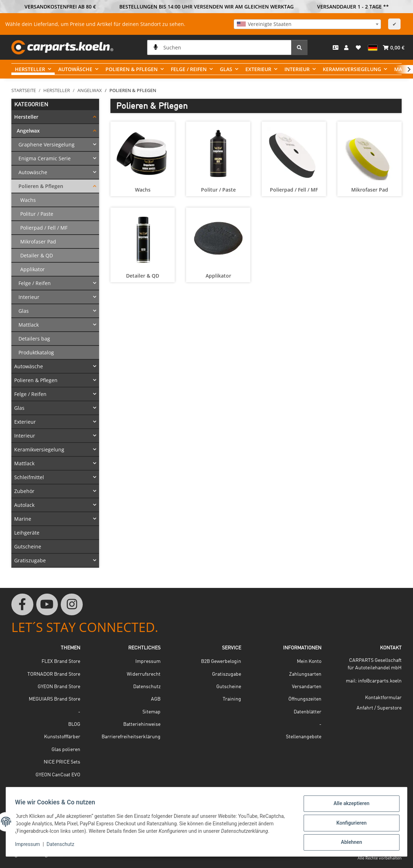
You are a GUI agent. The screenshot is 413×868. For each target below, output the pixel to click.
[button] (347, 47)
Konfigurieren (349, 824)
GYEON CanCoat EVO (58, 775)
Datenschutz (63, 846)
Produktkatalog (36, 352)
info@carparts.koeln (380, 681)
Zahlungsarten (305, 674)
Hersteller (26, 117)
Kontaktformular (383, 698)
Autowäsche (33, 172)
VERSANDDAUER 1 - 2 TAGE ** (353, 7)
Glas (24, 311)
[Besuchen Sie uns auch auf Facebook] (22, 605)
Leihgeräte (27, 533)
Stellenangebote (304, 737)
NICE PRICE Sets (62, 762)
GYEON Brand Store (59, 687)
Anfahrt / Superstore (379, 708)
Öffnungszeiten (305, 699)
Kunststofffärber (62, 737)
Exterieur (25, 422)
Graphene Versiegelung (47, 144)
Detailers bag (34, 339)
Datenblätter (308, 712)
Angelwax (28, 131)
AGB (156, 699)
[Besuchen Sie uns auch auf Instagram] (72, 605)
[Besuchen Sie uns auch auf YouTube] (47, 605)
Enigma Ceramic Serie (45, 158)
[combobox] (307, 24)
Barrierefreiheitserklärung (131, 737)
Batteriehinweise (142, 724)
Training (232, 699)
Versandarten (307, 687)
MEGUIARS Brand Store (55, 699)
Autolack (24, 505)
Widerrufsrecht (144, 674)
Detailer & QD (143, 276)
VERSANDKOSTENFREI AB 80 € (60, 7)
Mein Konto (309, 661)
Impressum (30, 846)
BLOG (74, 724)
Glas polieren (66, 750)
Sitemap (151, 712)
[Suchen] (219, 47)
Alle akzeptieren (349, 806)
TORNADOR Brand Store (54, 674)
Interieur (29, 297)
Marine (23, 519)
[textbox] (307, 24)
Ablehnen (349, 843)
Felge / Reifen (35, 283)
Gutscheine (28, 546)
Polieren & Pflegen (41, 186)
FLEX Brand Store (61, 661)
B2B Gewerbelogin (221, 661)
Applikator (218, 276)
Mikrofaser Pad (370, 190)
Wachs (143, 190)
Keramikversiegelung (39, 449)
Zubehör (24, 491)
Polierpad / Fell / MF (294, 190)
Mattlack (29, 325)
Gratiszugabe (30, 560)
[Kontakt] (336, 47)
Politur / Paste (218, 190)
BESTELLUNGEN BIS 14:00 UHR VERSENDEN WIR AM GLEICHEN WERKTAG (206, 7)
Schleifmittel (29, 477)
